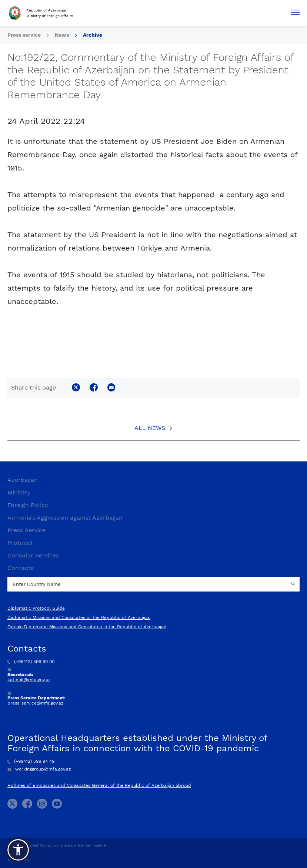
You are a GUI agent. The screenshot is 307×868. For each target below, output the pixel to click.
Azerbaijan (23, 480)
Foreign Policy (28, 505)
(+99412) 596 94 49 (31, 761)
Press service (24, 35)
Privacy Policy (18, 860)
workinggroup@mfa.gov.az (39, 769)
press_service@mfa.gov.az (35, 703)
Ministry (19, 492)
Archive (93, 35)
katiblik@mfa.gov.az (29, 680)
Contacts (21, 568)
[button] (18, 850)
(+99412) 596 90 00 (31, 662)
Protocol (20, 543)
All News (150, 428)
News (62, 35)
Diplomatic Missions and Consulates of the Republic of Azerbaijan (79, 617)
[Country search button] (294, 584)
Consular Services (33, 555)
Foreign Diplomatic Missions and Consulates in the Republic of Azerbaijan (87, 627)
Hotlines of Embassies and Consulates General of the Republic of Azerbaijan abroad (99, 785)
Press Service (26, 530)
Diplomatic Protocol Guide (36, 608)
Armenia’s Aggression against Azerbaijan (65, 518)
